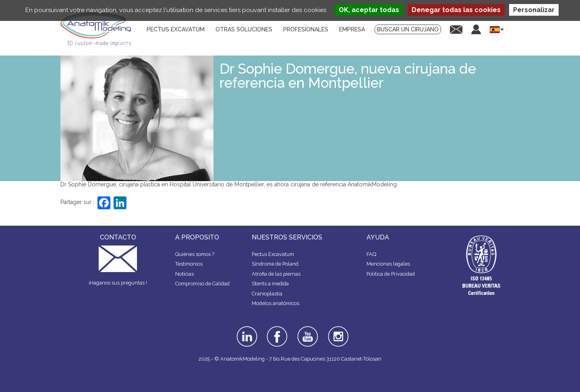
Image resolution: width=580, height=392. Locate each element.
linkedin (246, 329)
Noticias (184, 274)
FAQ (371, 254)
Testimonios (189, 264)
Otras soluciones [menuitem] (244, 29)
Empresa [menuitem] (352, 29)
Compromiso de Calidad (202, 284)
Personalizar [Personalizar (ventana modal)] (534, 10)
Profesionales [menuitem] (306, 29)
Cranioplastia (267, 294)
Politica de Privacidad (391, 274)
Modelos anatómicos (275, 303)
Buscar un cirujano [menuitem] (408, 29)
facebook (277, 329)
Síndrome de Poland (275, 264)
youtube (307, 329)
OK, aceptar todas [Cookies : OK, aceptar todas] (369, 10)
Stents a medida (270, 284)
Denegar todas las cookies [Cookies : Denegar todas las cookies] (456, 10)
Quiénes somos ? (195, 254)
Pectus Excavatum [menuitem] (176, 29)
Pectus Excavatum (273, 254)
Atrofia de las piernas (276, 274)
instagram (337, 332)
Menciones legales (388, 264)
